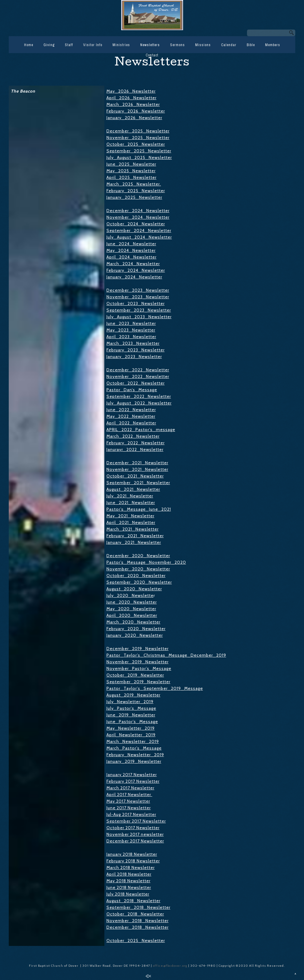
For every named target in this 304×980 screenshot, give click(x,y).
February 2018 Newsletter (133, 861)
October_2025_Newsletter (136, 144)
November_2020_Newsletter (138, 569)
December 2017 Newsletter (135, 841)
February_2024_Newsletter (136, 270)
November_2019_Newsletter (138, 662)
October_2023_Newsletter (136, 303)
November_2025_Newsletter (138, 138)
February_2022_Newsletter (136, 443)
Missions (203, 45)
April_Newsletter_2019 (131, 735)
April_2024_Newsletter (131, 257)
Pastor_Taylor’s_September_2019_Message (155, 688)
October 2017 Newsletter (133, 828)
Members (273, 45)
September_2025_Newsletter (139, 151)
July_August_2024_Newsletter (139, 237)
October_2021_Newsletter (135, 476)
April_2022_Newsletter (131, 423)
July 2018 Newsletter (128, 894)
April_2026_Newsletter (131, 98)
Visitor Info (93, 45)
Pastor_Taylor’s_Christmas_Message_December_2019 (166, 655)
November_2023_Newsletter (138, 297)
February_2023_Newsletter (136, 350)
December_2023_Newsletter (138, 290)
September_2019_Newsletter (138, 682)
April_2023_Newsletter (131, 337)
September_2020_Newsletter (139, 582)
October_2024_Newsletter (136, 224)
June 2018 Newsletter (129, 887)
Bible (251, 45)
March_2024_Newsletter (133, 264)
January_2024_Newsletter (134, 277)
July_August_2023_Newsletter (139, 317)
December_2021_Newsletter (137, 463)
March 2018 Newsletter (131, 867)
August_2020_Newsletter (134, 589)
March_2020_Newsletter (133, 622)
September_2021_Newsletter (138, 483)
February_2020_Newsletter (136, 629)
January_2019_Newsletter (134, 761)
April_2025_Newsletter (131, 177)
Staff (69, 45)
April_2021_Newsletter (131, 522)
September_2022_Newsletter (139, 396)
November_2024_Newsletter (138, 217)
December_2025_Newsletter (138, 131)
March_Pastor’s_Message (134, 748)
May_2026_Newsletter (131, 91)
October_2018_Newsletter (135, 914)
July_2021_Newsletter (130, 496)
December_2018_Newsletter (138, 927)
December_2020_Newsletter (138, 556)
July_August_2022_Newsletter (139, 403)
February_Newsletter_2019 (135, 755)
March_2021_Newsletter (133, 529)
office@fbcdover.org (171, 966)
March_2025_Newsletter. (134, 184)
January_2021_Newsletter (134, 542)
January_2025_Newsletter (134, 197)
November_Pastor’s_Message (139, 668)
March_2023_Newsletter (133, 343)
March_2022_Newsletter (133, 436)
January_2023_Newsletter (134, 357)
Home (29, 45)
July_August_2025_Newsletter (139, 157)
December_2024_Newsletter (138, 211)
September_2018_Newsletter (138, 907)
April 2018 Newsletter (129, 874)
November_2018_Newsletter (138, 921)
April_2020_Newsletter (132, 615)
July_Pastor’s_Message (131, 708)
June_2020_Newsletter (132, 602)
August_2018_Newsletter (133, 901)
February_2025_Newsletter (136, 191)
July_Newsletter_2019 (130, 702)
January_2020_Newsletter (135, 635)
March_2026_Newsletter (133, 104)
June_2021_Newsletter (131, 503)
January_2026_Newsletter (134, 118)
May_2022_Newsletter (131, 416)
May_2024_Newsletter (131, 250)
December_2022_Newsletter (138, 370)
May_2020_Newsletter (131, 609)
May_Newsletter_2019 (131, 728)
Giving (49, 45)
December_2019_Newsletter (138, 649)
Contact (152, 55)
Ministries (121, 45)
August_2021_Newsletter (133, 489)
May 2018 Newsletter (128, 881)
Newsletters (150, 45)
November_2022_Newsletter (138, 376)
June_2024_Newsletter (131, 244)
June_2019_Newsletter (131, 715)
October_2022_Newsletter (136, 383)
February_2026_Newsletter (136, 111)
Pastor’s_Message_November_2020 (146, 562)
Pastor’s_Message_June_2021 (139, 509)
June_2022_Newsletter (131, 410)
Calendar (229, 45)
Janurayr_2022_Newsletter (135, 449)
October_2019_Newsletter (135, 675)
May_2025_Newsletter (131, 171)
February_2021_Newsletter (135, 536)
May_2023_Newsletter (131, 330)
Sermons (177, 45)
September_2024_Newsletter (139, 230)
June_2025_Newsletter (131, 164)
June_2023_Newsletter (131, 323)
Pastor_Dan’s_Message (132, 390)
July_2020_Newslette (130, 595)
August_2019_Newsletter (133, 695)
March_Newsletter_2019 (133, 741)
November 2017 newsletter (135, 834)
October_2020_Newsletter (136, 576)
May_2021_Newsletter (130, 516)
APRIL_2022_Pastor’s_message (141, 430)
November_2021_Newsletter (137, 469)
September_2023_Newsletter (139, 310)
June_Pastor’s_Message (132, 722)
